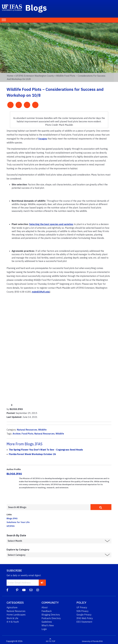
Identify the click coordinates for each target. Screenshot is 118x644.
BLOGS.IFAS (14, 474)
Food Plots (28, 434)
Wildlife (42, 430)
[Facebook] (7, 590)
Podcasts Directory (51, 618)
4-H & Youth (13, 622)
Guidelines (47, 622)
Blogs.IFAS (12, 518)
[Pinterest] (17, 590)
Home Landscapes (16, 615)
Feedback (47, 611)
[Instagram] (38, 590)
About (45, 607)
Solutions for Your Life (18, 522)
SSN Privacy (83, 611)
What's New (48, 625)
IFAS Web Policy (85, 618)
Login (44, 629)
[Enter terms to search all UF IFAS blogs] (49, 507)
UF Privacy (82, 607)
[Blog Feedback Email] (31, 590)
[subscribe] (42, 583)
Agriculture (12, 607)
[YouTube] (24, 590)
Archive (17, 434)
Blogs (36, 8)
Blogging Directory (51, 615)
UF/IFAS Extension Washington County (35, 76)
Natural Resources (27, 430)
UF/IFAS (11, 526)
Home (10, 76)
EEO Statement (84, 622)
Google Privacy (84, 615)
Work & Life (12, 618)
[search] (101, 507)
